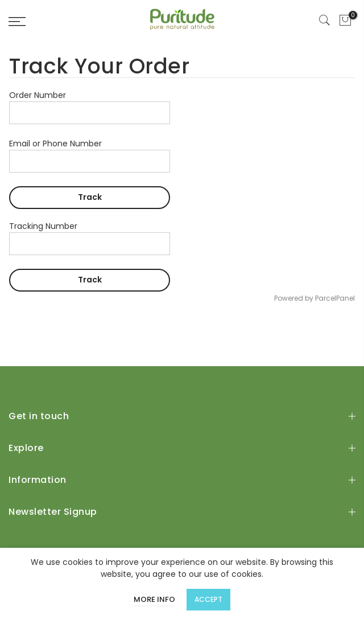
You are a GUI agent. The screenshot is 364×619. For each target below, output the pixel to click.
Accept (208, 599)
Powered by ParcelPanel (315, 298)
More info (154, 599)
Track (90, 197)
